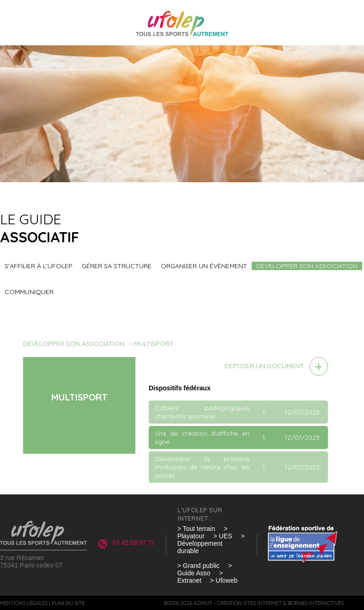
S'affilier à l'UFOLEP (39, 266)
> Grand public (198, 566)
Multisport (154, 344)
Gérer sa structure (117, 266)
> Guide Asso (205, 569)
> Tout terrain (196, 529)
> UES (223, 536)
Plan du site (68, 603)
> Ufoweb (224, 580)
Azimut (203, 603)
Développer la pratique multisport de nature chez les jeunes (202, 467)
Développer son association (307, 266)
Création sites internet (249, 603)
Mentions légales (24, 603)
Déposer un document (264, 366)
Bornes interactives (316, 603)
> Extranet (200, 577)
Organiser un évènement (204, 266)
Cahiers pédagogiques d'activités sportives (202, 412)
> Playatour (203, 532)
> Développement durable (211, 543)
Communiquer (29, 292)
